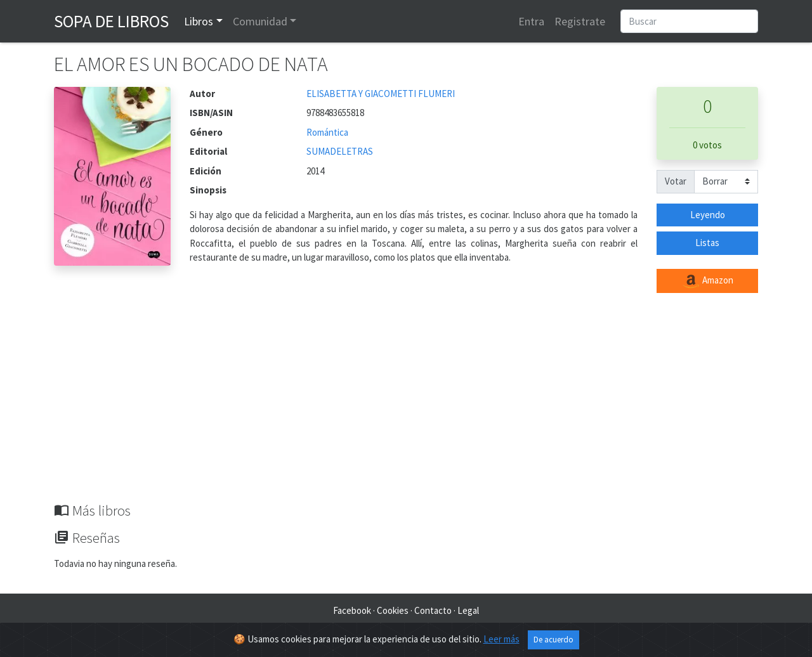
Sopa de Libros (111, 21)
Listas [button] (707, 243)
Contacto (433, 610)
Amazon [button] (707, 281)
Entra (531, 21)
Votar (676, 181)
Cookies (393, 610)
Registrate (580, 21)
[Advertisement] (406, 407)
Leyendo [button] (708, 215)
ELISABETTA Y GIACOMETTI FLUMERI (381, 94)
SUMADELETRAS (340, 151)
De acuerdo (553, 640)
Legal (468, 610)
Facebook (352, 610)
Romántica (327, 132)
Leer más (501, 639)
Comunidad (260, 21)
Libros (199, 21)
